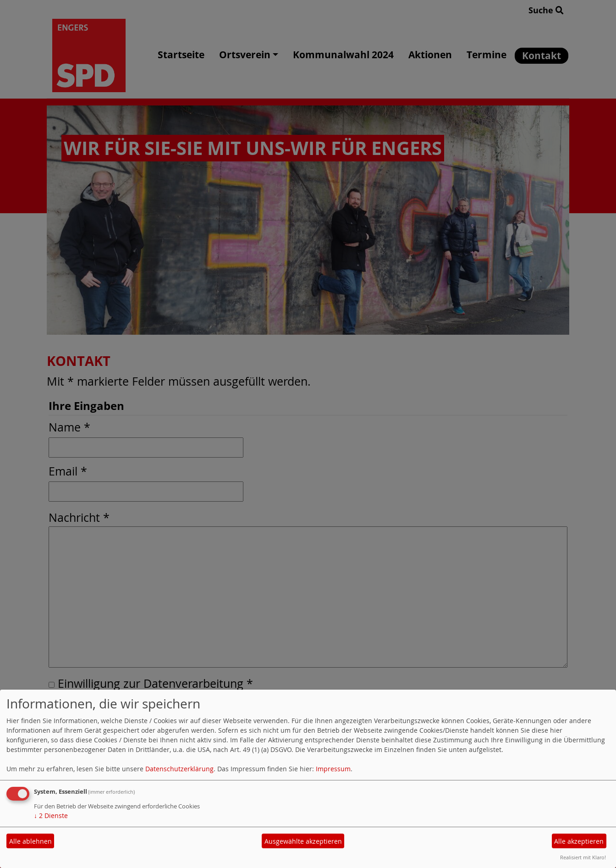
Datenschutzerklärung (179, 769)
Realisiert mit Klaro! (583, 857)
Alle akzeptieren (579, 841)
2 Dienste (51, 815)
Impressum (333, 769)
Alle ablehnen (30, 841)
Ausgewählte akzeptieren (303, 841)
